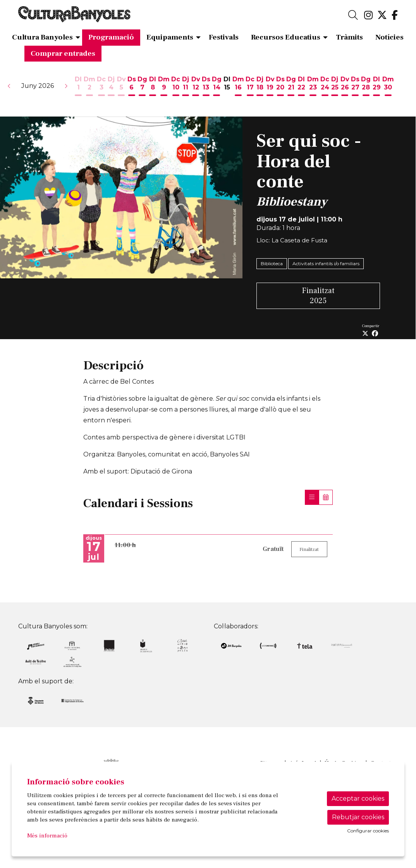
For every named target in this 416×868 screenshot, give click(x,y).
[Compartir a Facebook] (375, 334)
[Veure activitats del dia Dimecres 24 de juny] (325, 87)
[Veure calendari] (326, 497)
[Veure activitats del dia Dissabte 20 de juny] (280, 87)
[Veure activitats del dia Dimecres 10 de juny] (176, 87)
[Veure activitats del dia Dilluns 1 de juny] (78, 87)
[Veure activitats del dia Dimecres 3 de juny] (101, 87)
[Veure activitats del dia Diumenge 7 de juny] (142, 87)
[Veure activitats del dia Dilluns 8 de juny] (153, 87)
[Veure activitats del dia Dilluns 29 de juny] (376, 87)
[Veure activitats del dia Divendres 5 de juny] (121, 87)
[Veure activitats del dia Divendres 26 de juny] (345, 87)
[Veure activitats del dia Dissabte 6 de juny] (132, 87)
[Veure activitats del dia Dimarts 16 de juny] (238, 87)
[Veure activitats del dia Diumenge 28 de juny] (366, 87)
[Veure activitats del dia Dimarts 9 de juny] (164, 87)
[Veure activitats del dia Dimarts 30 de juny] (388, 87)
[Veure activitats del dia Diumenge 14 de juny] (217, 87)
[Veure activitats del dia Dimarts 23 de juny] (313, 87)
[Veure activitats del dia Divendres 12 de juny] (196, 87)
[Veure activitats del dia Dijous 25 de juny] (335, 87)
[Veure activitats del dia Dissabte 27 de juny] (355, 87)
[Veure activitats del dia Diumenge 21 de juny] (291, 87)
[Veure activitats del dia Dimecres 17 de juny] (250, 87)
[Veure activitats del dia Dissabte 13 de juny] (206, 87)
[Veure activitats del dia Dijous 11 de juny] (186, 87)
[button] (9, 86)
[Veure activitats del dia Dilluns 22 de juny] (302, 87)
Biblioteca (272, 263)
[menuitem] (368, 15)
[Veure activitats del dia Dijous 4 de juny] (111, 87)
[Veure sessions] (312, 497)
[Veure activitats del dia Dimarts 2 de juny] (89, 87)
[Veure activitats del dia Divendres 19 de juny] (270, 87)
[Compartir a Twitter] (365, 334)
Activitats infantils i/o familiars (326, 263)
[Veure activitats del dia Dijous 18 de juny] (260, 87)
